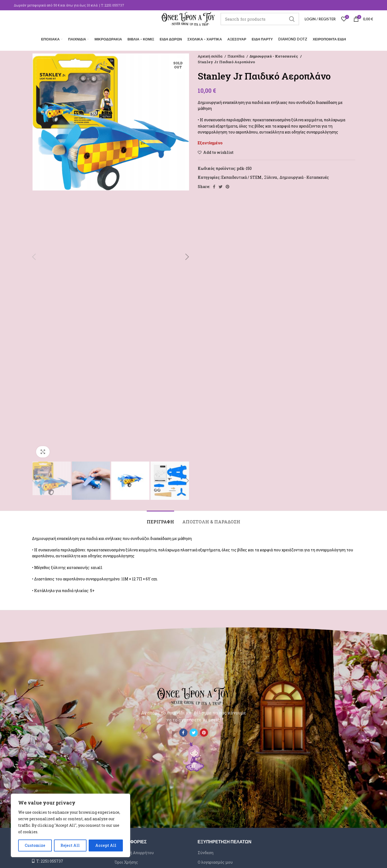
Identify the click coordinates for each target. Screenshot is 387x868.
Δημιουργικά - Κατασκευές (273, 55)
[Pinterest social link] (228, 185)
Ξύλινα (271, 176)
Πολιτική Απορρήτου (134, 851)
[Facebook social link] (214, 185)
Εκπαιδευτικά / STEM (241, 176)
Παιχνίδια (236, 55)
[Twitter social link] (220, 185)
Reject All (70, 845)
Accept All (106, 845)
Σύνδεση (206, 851)
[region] (71, 825)
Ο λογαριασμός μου (215, 861)
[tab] (160, 518)
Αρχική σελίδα (210, 55)
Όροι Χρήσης (126, 861)
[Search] (260, 23)
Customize (35, 845)
